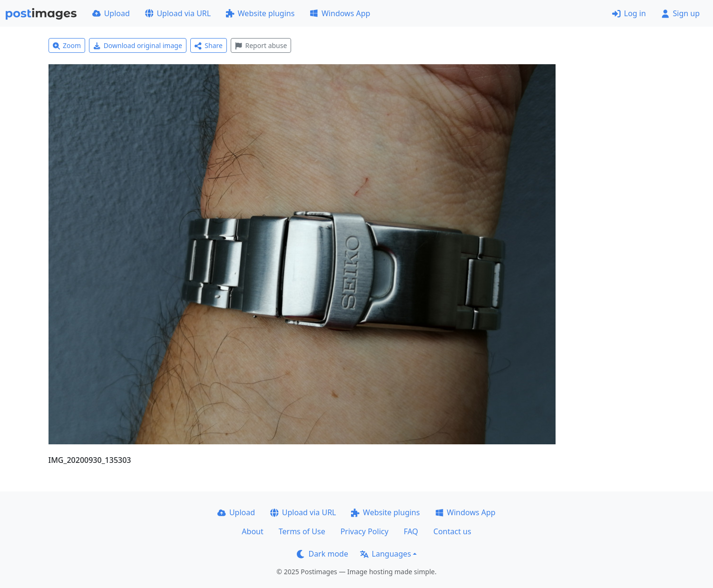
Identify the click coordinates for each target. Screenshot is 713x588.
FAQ (411, 531)
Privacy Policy (365, 531)
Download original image (138, 45)
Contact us (452, 531)
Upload (111, 13)
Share (209, 45)
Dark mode (322, 554)
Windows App (340, 13)
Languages (386, 554)
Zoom (67, 45)
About (252, 531)
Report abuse (261, 45)
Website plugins (260, 13)
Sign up (680, 13)
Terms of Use (302, 531)
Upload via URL (178, 13)
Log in (629, 13)
